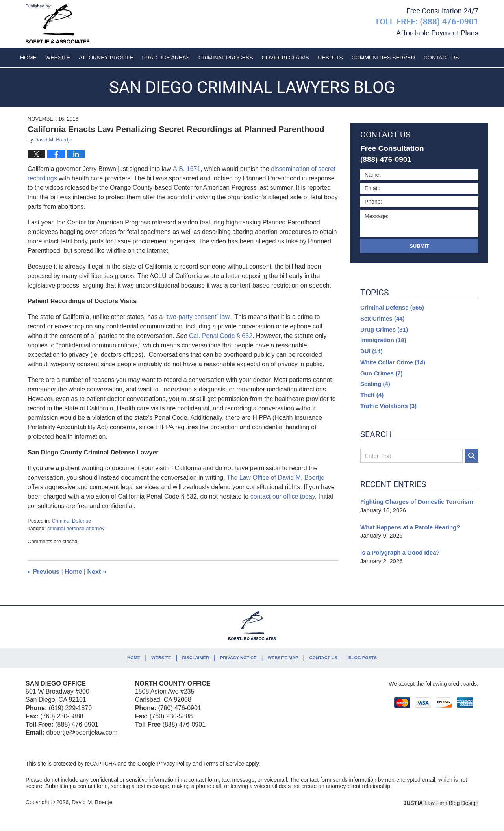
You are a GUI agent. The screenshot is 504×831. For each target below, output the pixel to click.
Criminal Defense (71, 521)
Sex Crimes (383, 318)
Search (472, 456)
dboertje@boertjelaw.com (82, 732)
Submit (419, 246)
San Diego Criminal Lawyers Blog (57, 24)
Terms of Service (224, 764)
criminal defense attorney (76, 528)
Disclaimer (195, 658)
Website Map (283, 658)
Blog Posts (363, 658)
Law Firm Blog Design (441, 803)
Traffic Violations (388, 406)
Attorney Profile (106, 58)
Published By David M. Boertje (426, 22)
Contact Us (323, 658)
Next (97, 572)
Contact (441, 58)
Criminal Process (226, 58)
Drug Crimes (384, 329)
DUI (372, 351)
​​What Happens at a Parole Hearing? (410, 527)
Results (330, 58)
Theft (372, 395)
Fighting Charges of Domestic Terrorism (417, 502)
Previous (44, 572)
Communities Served (383, 58)
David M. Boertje (92, 802)
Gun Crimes (382, 373)
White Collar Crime (393, 362)
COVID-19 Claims (286, 58)
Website (58, 58)
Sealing (375, 384)
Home (28, 58)
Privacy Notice (238, 658)
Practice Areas (166, 58)
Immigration (383, 340)
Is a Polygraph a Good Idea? (400, 552)
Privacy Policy (174, 764)
